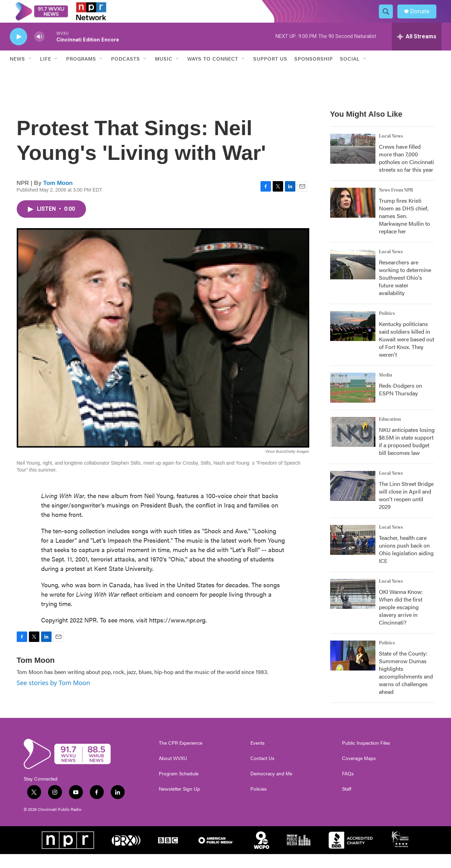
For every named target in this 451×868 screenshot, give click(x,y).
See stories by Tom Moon (53, 697)
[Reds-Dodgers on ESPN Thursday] (353, 402)
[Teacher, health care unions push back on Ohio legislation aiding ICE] (353, 554)
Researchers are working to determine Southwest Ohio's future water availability (405, 291)
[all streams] (417, 51)
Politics (387, 327)
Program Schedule (179, 788)
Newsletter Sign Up (179, 803)
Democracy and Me (271, 788)
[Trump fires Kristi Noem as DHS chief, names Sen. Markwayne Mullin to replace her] (353, 217)
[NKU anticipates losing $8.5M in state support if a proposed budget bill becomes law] (353, 446)
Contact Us (262, 772)
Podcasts (126, 72)
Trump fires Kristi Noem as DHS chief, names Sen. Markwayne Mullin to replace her (405, 230)
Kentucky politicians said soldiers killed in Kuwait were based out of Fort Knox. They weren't (407, 353)
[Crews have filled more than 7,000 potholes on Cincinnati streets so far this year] (353, 163)
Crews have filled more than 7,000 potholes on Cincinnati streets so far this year (406, 172)
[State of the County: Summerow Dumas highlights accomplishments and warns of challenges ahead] (353, 669)
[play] (18, 51)
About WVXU (173, 772)
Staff (347, 803)
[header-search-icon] (389, 18)
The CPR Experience (181, 757)
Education (390, 433)
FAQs (348, 788)
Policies (259, 803)
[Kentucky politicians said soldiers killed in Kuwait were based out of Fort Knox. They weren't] (353, 340)
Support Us (270, 72)
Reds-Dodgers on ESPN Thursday (401, 403)
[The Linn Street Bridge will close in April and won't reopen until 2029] (353, 500)
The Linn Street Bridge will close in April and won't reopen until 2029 (406, 509)
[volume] (39, 51)
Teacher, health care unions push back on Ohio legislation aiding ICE (406, 563)
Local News (391, 150)
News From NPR (396, 204)
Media (386, 389)
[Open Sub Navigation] (30, 72)
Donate (424, 18)
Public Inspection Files (366, 757)
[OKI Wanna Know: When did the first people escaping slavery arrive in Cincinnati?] (353, 608)
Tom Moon (58, 197)
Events (258, 757)
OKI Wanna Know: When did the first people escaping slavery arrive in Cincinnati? (401, 621)
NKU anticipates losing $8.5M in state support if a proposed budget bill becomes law (407, 455)
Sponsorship (314, 72)
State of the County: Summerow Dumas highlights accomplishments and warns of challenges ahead (406, 686)
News (17, 72)
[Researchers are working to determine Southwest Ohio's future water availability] (353, 278)
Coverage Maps (359, 772)
